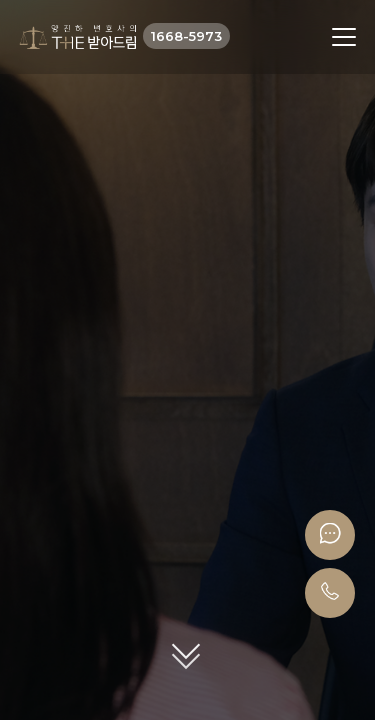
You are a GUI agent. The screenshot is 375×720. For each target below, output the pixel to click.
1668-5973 (186, 36)
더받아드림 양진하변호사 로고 (78, 37)
